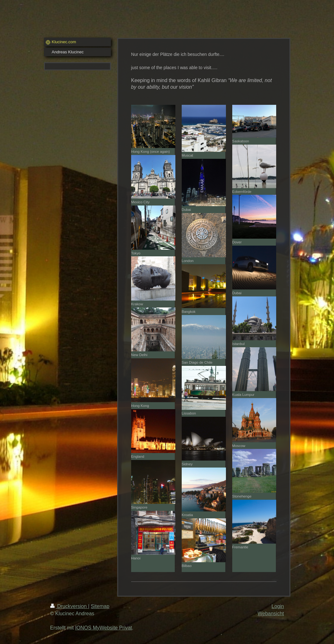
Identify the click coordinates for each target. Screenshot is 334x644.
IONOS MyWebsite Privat (104, 628)
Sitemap (100, 606)
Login (278, 606)
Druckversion (69, 606)
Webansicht (271, 614)
